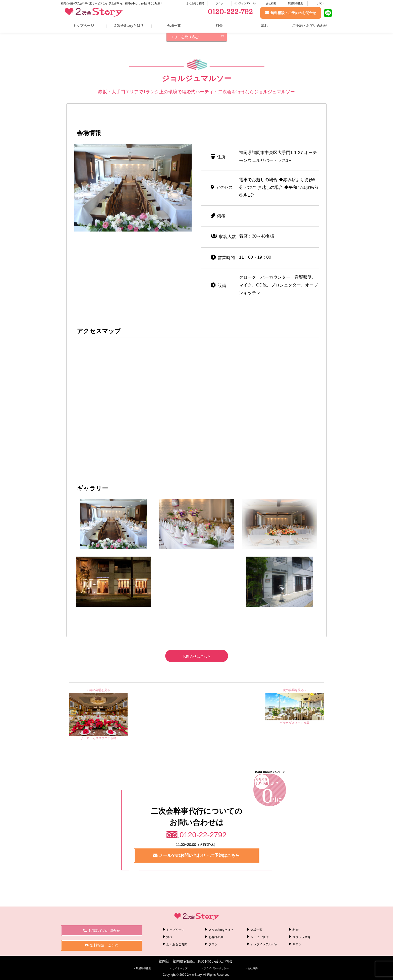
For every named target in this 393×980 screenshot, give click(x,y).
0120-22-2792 (203, 835)
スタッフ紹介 (302, 937)
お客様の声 (216, 937)
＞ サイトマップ (178, 968)
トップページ (83, 26)
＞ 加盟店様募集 (142, 968)
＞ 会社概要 (251, 968)
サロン (320, 3)
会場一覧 (174, 26)
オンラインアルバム (245, 3)
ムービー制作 (259, 937)
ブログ (219, 3)
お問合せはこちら (197, 656)
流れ (264, 26)
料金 (219, 26)
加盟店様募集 (295, 3)
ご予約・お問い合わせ (310, 26)
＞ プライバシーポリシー (215, 968)
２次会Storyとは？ (129, 26)
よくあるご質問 (195, 3)
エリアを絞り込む (185, 37)
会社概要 (271, 3)
